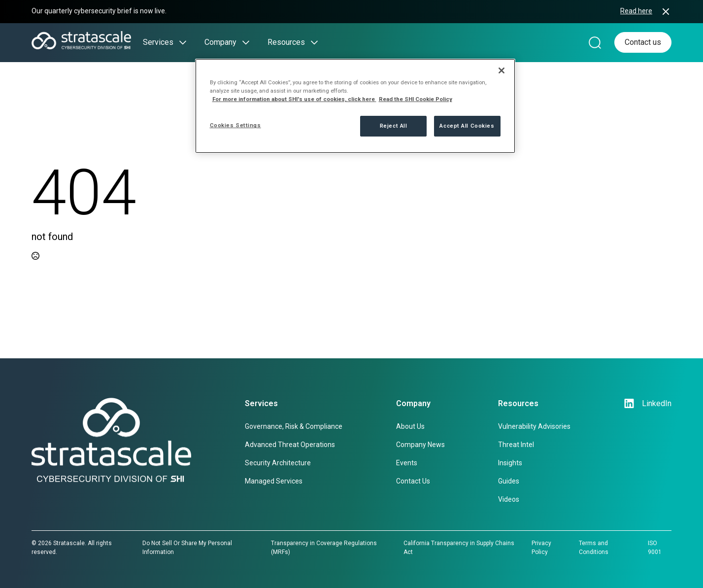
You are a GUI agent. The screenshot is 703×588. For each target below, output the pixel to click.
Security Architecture (278, 463)
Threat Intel (516, 445)
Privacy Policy (541, 548)
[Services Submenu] (180, 42)
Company (220, 42)
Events (407, 463)
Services (158, 42)
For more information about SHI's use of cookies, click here (294, 99)
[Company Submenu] (243, 42)
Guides (509, 481)
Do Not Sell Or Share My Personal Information (187, 548)
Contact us (643, 42)
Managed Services (274, 481)
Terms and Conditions (594, 548)
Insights (510, 463)
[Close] (502, 70)
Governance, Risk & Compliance (294, 426)
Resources (286, 42)
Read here (636, 11)
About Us (410, 426)
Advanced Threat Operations (290, 445)
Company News (420, 445)
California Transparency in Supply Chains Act (459, 548)
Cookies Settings (235, 125)
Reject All (394, 126)
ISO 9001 (655, 548)
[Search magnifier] (595, 42)
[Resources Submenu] (311, 42)
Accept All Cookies (467, 126)
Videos (509, 499)
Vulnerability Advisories (534, 426)
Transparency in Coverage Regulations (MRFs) (324, 548)
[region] (355, 106)
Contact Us (413, 481)
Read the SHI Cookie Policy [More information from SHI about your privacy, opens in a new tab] (416, 99)
